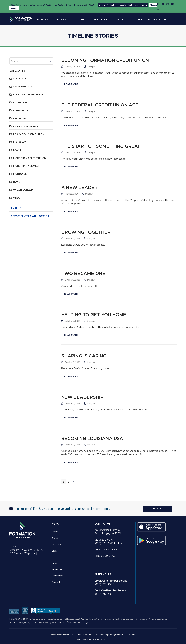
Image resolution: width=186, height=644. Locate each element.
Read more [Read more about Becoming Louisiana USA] (71, 462)
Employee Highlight (26, 126)
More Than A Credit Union (30, 158)
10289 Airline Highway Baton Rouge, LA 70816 (30, 5)
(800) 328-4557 (104, 584)
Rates (55, 563)
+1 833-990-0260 (105, 556)
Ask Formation (23, 86)
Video (17, 198)
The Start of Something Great (101, 146)
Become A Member (108, 5)
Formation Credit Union (29, 134)
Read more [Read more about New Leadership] (71, 418)
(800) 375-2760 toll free (109, 543)
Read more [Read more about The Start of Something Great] (71, 167)
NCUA (128, 635)
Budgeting (20, 102)
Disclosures (58, 576)
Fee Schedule (101, 635)
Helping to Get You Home (94, 315)
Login (144, 5)
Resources (57, 569)
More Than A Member (26, 166)
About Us (57, 538)
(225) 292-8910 (104, 540)
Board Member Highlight (29, 94)
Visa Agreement (116, 635)
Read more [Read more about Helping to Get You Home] (71, 335)
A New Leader (79, 188)
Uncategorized (23, 190)
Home (55, 532)
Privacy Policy (67, 635)
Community (21, 110)
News (16, 182)
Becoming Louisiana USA (92, 439)
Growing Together (86, 232)
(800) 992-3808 (104, 594)
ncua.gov (85, 622)
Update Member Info (129, 5)
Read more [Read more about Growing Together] (71, 253)
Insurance (20, 142)
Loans (17, 150)
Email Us (16, 208)
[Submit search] (50, 61)
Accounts (20, 79)
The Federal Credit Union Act (100, 105)
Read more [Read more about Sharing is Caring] (71, 376)
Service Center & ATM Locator (30, 216)
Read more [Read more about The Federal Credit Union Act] (71, 125)
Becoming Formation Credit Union (105, 60)
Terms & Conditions (84, 635)
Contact (56, 582)
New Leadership (82, 397)
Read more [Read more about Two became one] (71, 294)
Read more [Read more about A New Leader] (71, 211)
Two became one (83, 274)
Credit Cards (21, 118)
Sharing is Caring (84, 356)
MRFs (134, 635)
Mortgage (20, 174)
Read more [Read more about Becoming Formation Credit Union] (71, 84)
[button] (175, 19)
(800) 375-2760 (64, 5)
